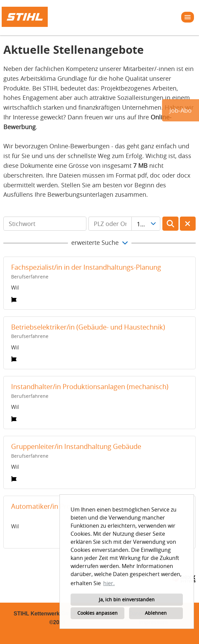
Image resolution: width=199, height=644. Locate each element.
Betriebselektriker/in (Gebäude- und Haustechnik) (88, 327)
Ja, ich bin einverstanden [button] (127, 599)
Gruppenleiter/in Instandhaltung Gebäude (76, 446)
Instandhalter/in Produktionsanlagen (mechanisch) (90, 387)
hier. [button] (109, 583)
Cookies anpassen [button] (97, 613)
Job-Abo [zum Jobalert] (181, 110)
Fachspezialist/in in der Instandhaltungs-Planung (86, 267)
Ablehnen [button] (156, 613)
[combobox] (146, 224)
